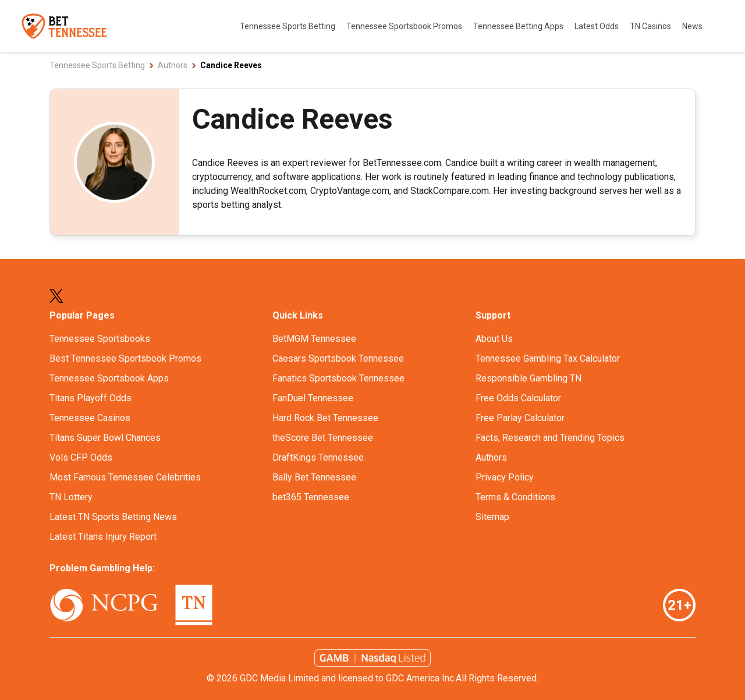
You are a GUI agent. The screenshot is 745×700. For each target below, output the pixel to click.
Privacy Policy (505, 477)
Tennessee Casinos (90, 418)
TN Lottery (71, 497)
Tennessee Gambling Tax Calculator (548, 358)
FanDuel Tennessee (313, 398)
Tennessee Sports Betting (288, 26)
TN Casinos (651, 26)
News (692, 26)
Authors (491, 457)
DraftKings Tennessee (318, 457)
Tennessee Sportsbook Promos (405, 26)
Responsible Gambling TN (528, 378)
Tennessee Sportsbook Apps (109, 378)
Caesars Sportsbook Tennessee (338, 358)
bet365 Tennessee (311, 497)
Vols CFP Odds (81, 457)
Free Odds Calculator (518, 398)
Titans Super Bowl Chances (105, 438)
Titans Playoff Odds (91, 398)
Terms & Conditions (515, 497)
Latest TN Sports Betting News (113, 517)
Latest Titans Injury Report (103, 537)
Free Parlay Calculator (520, 418)
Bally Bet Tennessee (314, 477)
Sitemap (492, 517)
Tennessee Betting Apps (519, 26)
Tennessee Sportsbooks (100, 339)
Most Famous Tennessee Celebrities (125, 477)
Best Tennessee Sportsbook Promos (125, 358)
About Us (494, 339)
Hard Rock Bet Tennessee (325, 418)
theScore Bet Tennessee (323, 438)
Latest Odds (597, 26)
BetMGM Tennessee (314, 339)
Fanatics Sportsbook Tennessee (338, 378)
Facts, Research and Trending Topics (550, 438)
